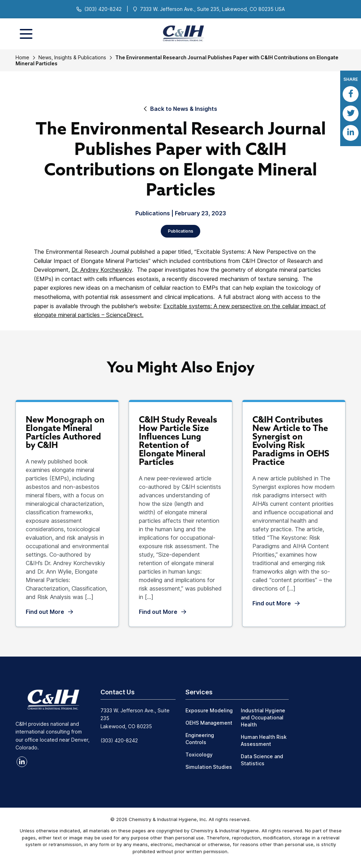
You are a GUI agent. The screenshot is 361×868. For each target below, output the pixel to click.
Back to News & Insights (184, 109)
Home (22, 57)
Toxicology (199, 755)
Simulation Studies (209, 767)
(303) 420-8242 (103, 9)
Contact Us (118, 692)
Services (199, 692)
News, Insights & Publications (72, 57)
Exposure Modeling (209, 710)
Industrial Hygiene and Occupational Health (263, 717)
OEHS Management (209, 723)
